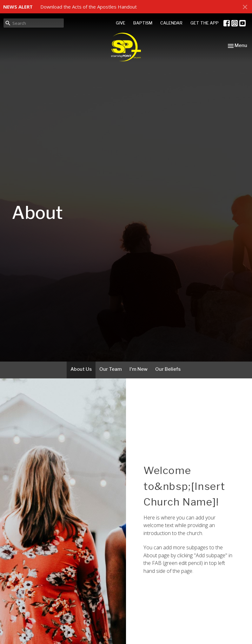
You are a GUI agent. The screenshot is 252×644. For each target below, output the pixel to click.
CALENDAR (171, 23)
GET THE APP (205, 23)
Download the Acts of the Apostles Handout (89, 7)
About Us (81, 369)
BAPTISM (143, 23)
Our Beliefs (168, 369)
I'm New (139, 369)
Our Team (111, 369)
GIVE (121, 23)
